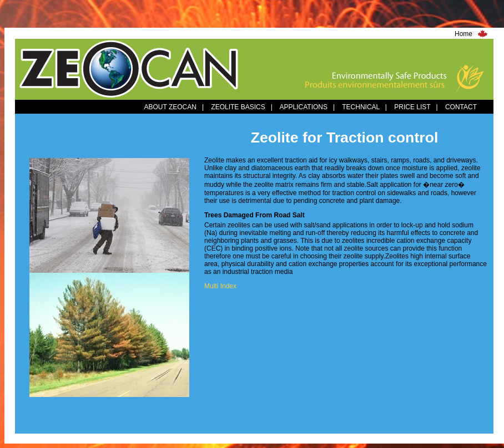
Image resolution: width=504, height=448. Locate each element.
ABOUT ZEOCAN (170, 107)
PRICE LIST (412, 107)
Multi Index (220, 286)
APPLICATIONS (304, 107)
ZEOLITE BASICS (238, 107)
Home (463, 34)
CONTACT (461, 107)
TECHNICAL (361, 107)
